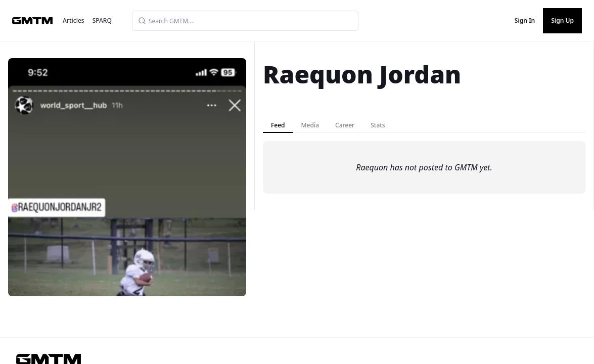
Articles (74, 20)
